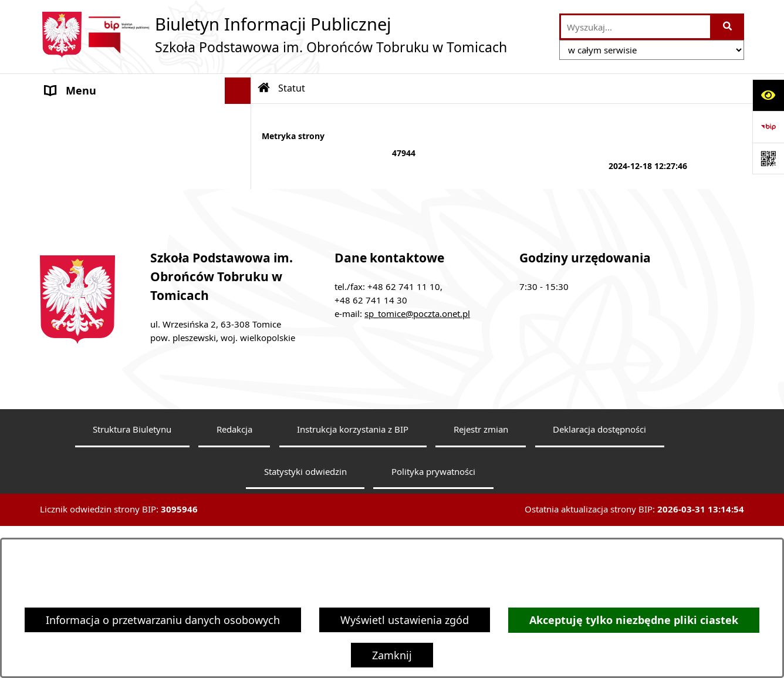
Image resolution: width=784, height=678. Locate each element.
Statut (60, 170)
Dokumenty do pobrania (106, 222)
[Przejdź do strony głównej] (273, 35)
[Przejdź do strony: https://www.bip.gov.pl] (768, 127)
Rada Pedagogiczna (94, 143)
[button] (241, 117)
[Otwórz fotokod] (768, 158)
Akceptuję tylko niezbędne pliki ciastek (634, 620)
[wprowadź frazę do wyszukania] (636, 27)
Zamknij (392, 655)
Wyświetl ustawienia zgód (405, 620)
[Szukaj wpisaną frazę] (728, 27)
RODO (60, 249)
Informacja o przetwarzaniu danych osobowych (163, 620)
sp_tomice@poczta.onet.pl (417, 424)
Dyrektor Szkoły (84, 117)
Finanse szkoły (81, 196)
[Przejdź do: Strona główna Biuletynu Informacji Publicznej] (264, 88)
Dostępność (75, 275)
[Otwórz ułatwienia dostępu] (768, 95)
